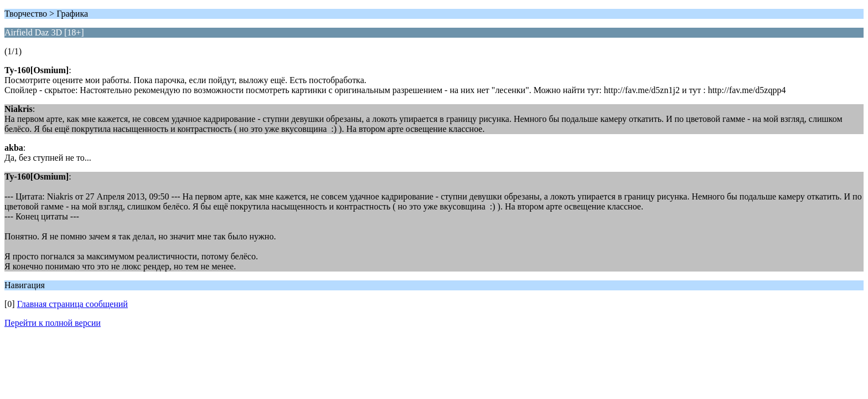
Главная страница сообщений (73, 304)
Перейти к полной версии (53, 323)
